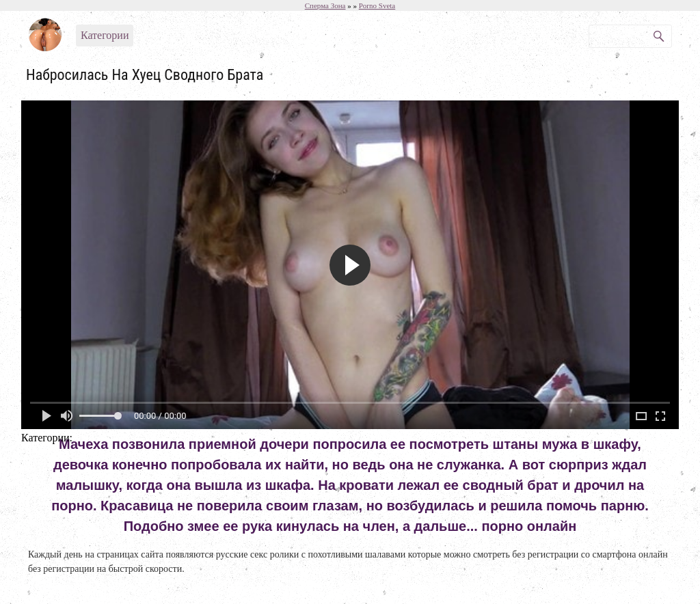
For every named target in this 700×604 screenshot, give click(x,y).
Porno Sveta (377, 5)
